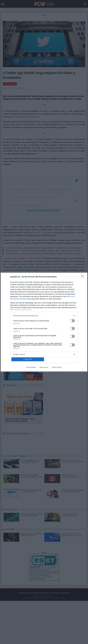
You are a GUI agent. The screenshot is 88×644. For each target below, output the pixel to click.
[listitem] (44, 316)
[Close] (83, 277)
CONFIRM (28, 359)
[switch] (72, 321)
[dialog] (44, 322)
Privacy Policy (57, 367)
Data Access (44, 367)
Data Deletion (31, 367)
